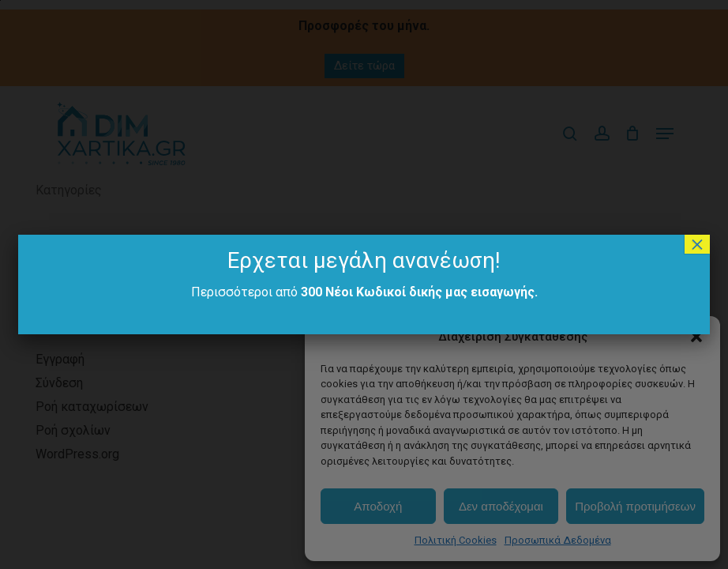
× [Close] (697, 244)
